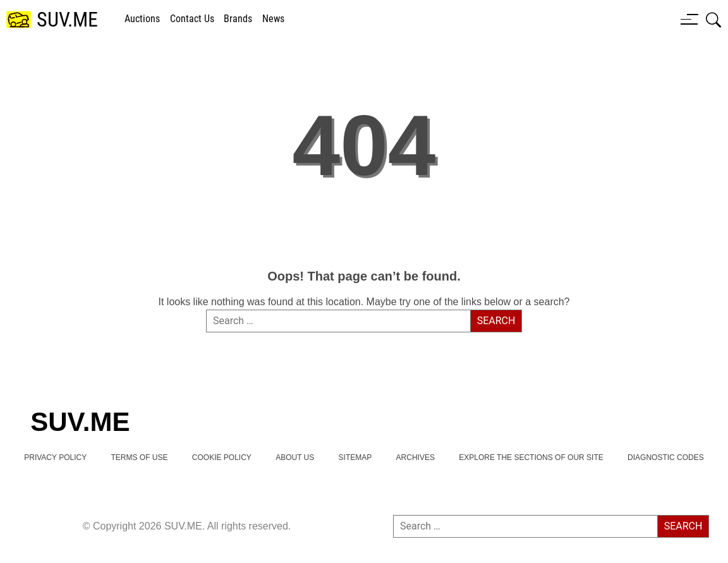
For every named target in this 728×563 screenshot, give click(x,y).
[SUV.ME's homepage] (52, 20)
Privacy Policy (55, 457)
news (273, 19)
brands (238, 19)
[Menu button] (689, 19)
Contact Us (192, 19)
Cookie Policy (222, 457)
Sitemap (355, 457)
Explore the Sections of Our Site (531, 457)
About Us (295, 457)
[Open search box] (714, 19)
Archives (416, 457)
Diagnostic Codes (666, 457)
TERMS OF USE (139, 457)
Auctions (142, 19)
